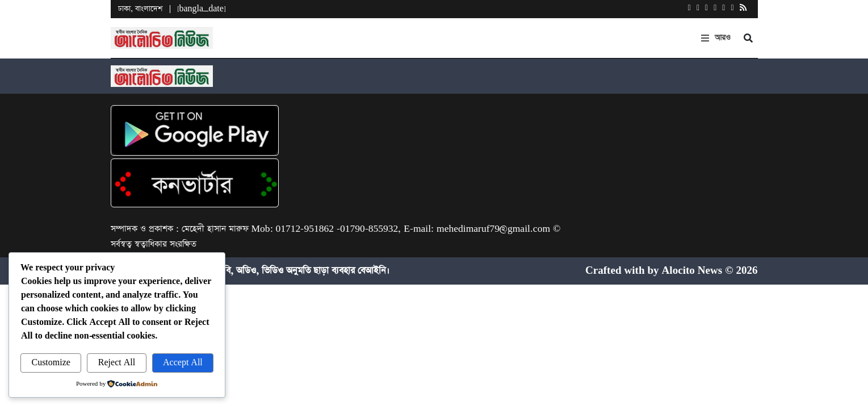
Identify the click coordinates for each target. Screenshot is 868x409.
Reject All (117, 363)
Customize (51, 363)
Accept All (183, 363)
